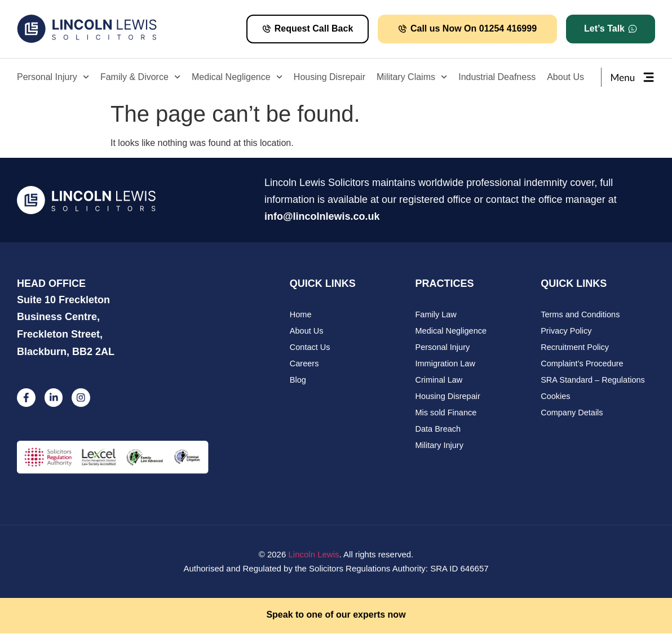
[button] (611, 29)
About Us (565, 77)
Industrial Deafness (497, 77)
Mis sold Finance (447, 416)
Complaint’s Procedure (583, 365)
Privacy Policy (567, 332)
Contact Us (311, 349)
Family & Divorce (140, 77)
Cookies (556, 399)
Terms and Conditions (582, 315)
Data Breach (439, 433)
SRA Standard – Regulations (594, 382)
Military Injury (440, 450)
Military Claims (412, 77)
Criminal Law (440, 382)
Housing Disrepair (330, 77)
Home (301, 315)
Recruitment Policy (576, 349)
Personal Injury (53, 77)
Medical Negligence (237, 77)
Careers (305, 365)
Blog (298, 382)
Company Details (573, 416)
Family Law (437, 315)
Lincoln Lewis (313, 555)
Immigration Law (446, 365)
